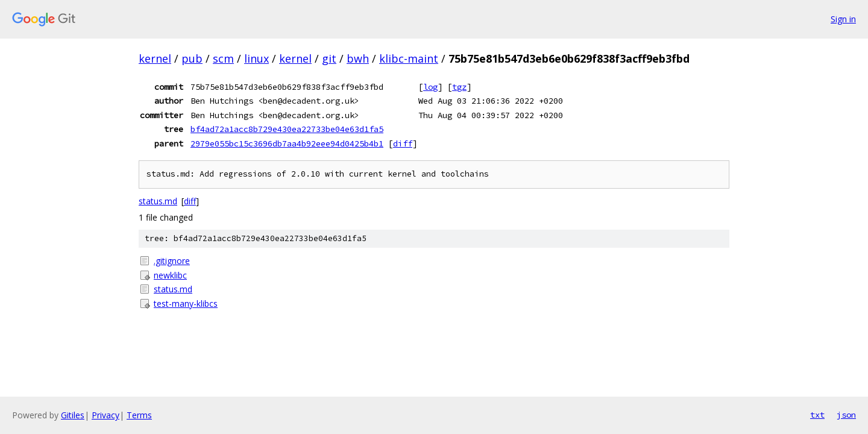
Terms (139, 415)
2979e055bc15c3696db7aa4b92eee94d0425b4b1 (287, 143)
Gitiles (73, 415)
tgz (459, 87)
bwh (358, 58)
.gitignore (172, 261)
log (430, 87)
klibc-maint (409, 58)
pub (192, 58)
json (846, 415)
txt (817, 415)
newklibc (170, 275)
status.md (158, 201)
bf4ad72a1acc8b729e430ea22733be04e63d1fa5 (287, 129)
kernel (155, 58)
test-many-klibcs (186, 303)
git (329, 58)
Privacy (105, 415)
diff (403, 143)
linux (256, 58)
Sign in (843, 19)
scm (223, 58)
